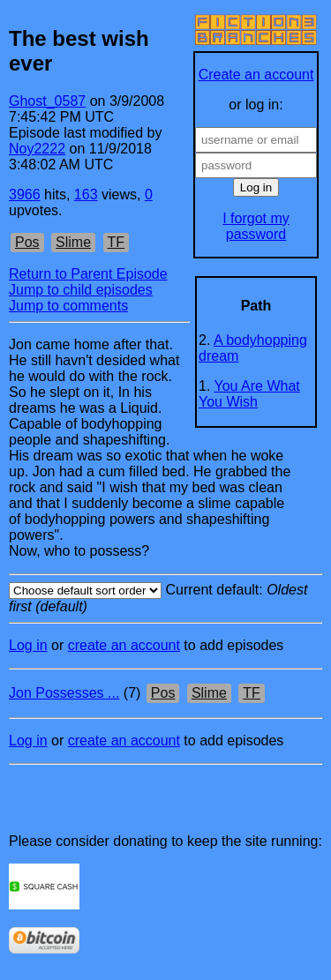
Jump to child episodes (81, 290)
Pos (27, 242)
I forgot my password (256, 226)
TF (117, 242)
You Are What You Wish (249, 394)
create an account (124, 645)
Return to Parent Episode (88, 274)
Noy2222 (37, 149)
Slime (73, 242)
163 (86, 195)
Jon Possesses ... (64, 693)
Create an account (256, 75)
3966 (25, 195)
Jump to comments (68, 306)
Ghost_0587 (47, 101)
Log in (28, 645)
